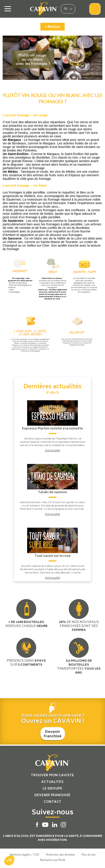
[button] (9, 860)
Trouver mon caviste (52, 775)
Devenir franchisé (53, 734)
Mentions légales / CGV (24, 855)
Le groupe (52, 789)
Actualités (52, 782)
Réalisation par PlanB (52, 860)
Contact (52, 802)
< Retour (52, 27)
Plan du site (89, 855)
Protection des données (60, 855)
